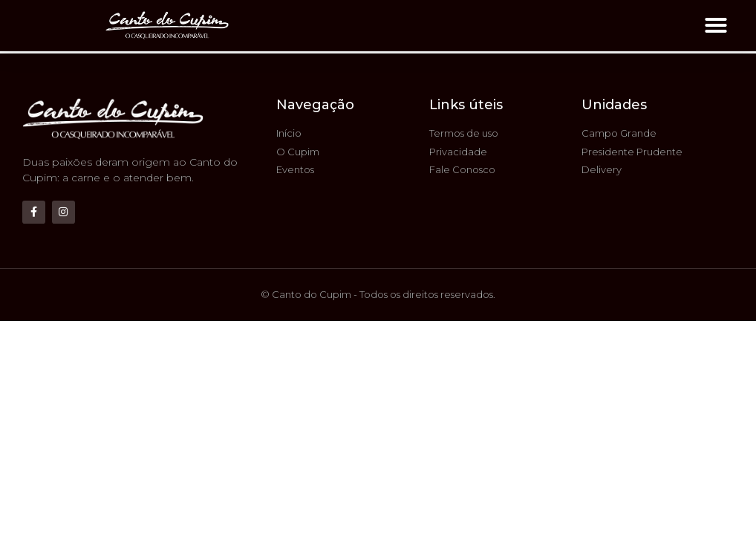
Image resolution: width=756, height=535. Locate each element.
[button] (716, 25)
